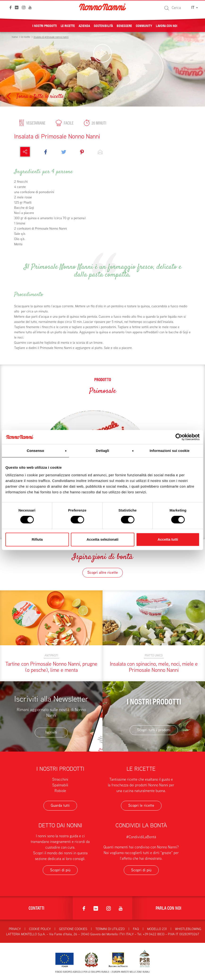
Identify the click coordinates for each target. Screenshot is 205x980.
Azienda (84, 25)
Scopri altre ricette (103, 572)
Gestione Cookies (73, 929)
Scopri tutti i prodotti (154, 730)
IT (195, 7)
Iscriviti (51, 732)
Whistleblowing (188, 929)
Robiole (60, 791)
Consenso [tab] (35, 451)
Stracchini (60, 779)
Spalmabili (60, 785)
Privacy (15, 929)
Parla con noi (169, 908)
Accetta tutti (168, 539)
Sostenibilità (103, 25)
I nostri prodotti (45, 25)
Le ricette (68, 25)
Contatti (36, 908)
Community (144, 25)
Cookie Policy (40, 929)
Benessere (124, 25)
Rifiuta (37, 539)
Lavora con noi (167, 25)
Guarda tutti (60, 805)
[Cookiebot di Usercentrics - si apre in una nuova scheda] (179, 437)
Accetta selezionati (102, 539)
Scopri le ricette (141, 805)
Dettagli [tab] (102, 451)
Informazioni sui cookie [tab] (170, 451)
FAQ (136, 929)
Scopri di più (60, 870)
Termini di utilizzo (110, 929)
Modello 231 (157, 929)
